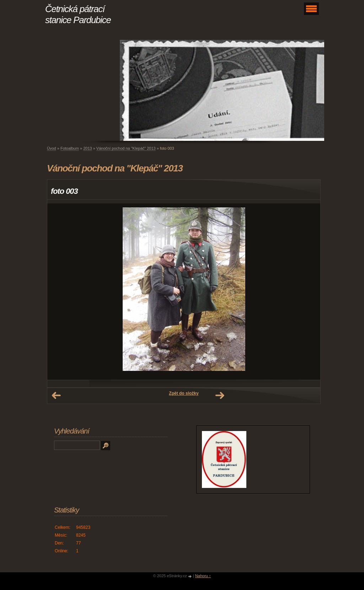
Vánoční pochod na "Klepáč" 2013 (126, 148)
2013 (87, 148)
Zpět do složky (184, 393)
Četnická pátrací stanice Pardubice (78, 14)
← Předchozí (56, 395)
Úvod (52, 148)
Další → (220, 395)
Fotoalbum (70, 148)
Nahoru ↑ (203, 576)
